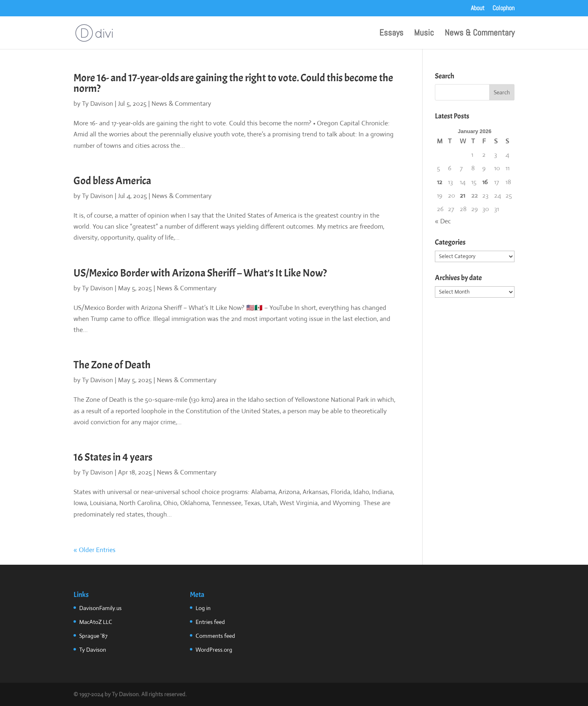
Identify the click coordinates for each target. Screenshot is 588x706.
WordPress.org (214, 650)
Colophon (503, 9)
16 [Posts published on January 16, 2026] (485, 182)
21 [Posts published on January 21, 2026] (462, 195)
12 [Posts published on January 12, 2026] (440, 182)
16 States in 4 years (113, 457)
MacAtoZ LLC (96, 622)
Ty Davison (98, 104)
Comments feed (215, 636)
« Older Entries (95, 550)
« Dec (443, 221)
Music (424, 34)
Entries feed (210, 622)
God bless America (112, 181)
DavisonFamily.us (100, 608)
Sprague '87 (93, 636)
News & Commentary (480, 34)
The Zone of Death (112, 365)
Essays (391, 34)
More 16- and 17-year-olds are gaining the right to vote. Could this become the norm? (233, 83)
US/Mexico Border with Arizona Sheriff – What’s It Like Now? (200, 273)
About (478, 9)
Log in (203, 608)
